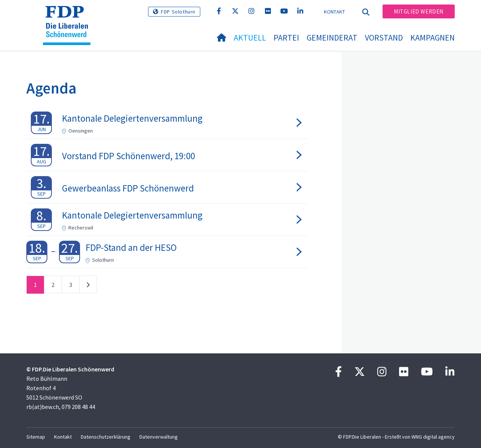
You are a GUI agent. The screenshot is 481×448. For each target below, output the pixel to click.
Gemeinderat (332, 38)
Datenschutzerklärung (106, 437)
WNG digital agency (433, 437)
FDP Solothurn (178, 12)
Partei (286, 38)
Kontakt (335, 12)
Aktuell (250, 38)
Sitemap (36, 437)
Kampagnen (433, 38)
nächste (88, 286)
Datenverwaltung (159, 437)
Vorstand (384, 38)
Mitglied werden (419, 11)
